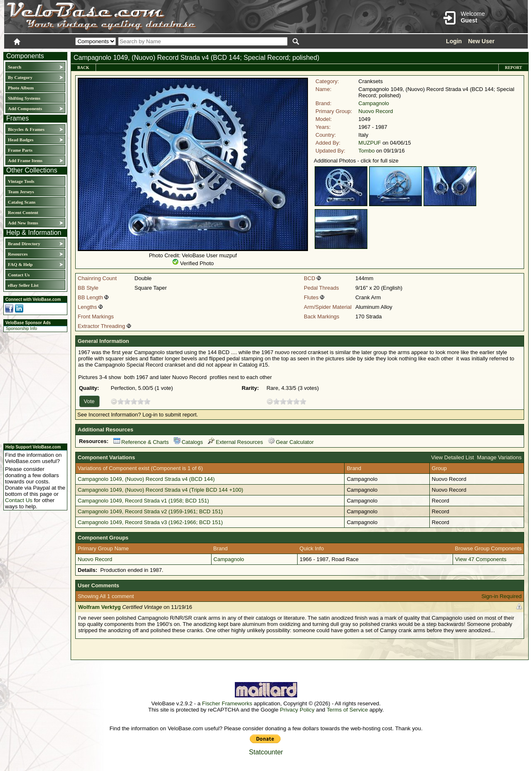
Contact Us (19, 275)
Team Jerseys (21, 192)
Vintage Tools (21, 181)
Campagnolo (374, 103)
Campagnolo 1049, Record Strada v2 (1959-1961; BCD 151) (150, 511)
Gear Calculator (291, 442)
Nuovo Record (376, 111)
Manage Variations (499, 457)
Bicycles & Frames (27, 129)
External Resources (235, 442)
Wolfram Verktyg (99, 607)
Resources (18, 254)
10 (147, 401)
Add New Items (23, 223)
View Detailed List (452, 457)
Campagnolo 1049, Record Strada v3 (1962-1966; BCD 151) (150, 522)
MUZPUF (369, 143)
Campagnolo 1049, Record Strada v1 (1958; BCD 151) (143, 501)
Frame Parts (20, 150)
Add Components (25, 108)
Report (514, 68)
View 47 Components (481, 559)
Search (15, 67)
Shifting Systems (24, 98)
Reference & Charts (141, 442)
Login (454, 41)
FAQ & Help (20, 264)
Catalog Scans (22, 202)
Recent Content (23, 212)
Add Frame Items (25, 160)
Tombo (366, 151)
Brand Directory (24, 244)
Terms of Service (347, 710)
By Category (20, 77)
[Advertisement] (33, 387)
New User (481, 41)
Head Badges (21, 140)
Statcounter (266, 752)
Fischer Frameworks (227, 703)
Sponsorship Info (21, 329)
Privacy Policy (297, 710)
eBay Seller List (23, 285)
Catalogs (188, 442)
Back (83, 68)
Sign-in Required (501, 596)
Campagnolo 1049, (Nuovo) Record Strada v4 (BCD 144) (146, 479)
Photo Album (21, 88)
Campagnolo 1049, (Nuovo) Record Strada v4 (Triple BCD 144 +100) (160, 490)
